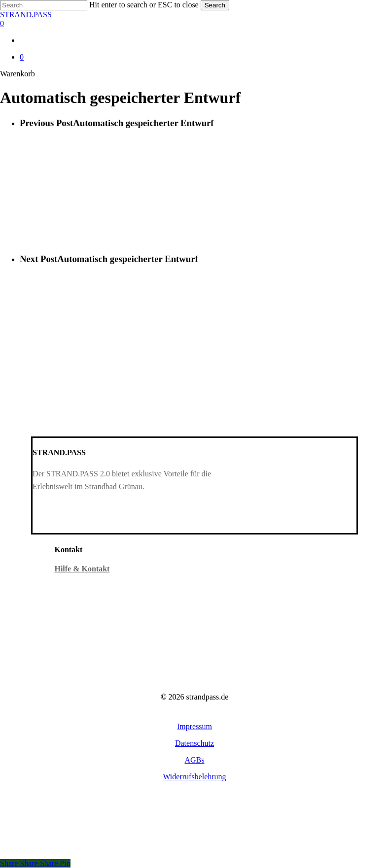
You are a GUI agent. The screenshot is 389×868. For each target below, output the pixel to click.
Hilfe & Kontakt (82, 569)
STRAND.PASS (26, 15)
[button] (194, 726)
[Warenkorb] (194, 24)
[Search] (44, 5)
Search (215, 5)
